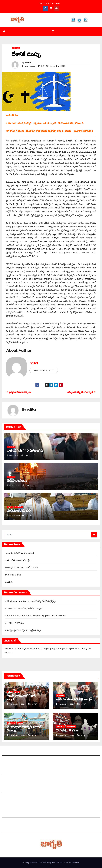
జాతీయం (10, 692)
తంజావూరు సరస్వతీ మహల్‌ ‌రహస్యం (21, 568)
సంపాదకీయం (16, 48)
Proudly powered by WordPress (36, 863)
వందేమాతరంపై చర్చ (19, 511)
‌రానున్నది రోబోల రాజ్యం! (31, 609)
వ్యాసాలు (10, 507)
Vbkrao (9, 623)
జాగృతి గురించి (9, 753)
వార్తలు (17, 692)
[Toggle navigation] (53, 31)
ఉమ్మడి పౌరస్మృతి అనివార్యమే (82, 392)
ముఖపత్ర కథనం (71, 727)
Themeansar (74, 863)
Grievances (8, 815)
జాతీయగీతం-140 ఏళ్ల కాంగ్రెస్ (25, 451)
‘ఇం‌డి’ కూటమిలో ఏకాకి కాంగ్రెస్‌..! (19, 553)
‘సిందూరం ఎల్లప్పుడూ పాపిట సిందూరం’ (49, 616)
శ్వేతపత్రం (9, 582)
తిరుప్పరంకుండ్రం (17, 481)
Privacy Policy (9, 822)
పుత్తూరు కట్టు (35, 630)
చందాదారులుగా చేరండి (12, 796)
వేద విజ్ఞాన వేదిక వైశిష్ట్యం (45, 601)
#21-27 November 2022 (53, 66)
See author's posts (44, 371)
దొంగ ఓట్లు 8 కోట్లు (13, 575)
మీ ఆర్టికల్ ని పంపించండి (13, 771)
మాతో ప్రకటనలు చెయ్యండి (14, 778)
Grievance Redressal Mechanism (20, 808)
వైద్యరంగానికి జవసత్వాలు (18, 392)
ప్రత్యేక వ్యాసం (11, 723)
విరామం (20, 623)
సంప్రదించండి (8, 760)
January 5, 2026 (18, 704)
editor (28, 63)
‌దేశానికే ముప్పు (26, 54)
